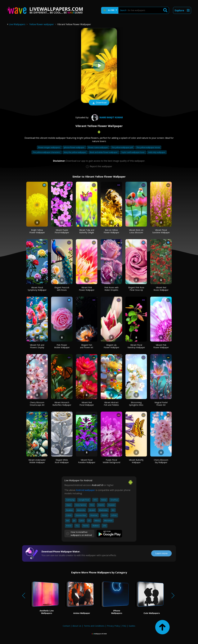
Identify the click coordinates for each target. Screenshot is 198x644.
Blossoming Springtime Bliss (136, 404)
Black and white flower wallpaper (104, 152)
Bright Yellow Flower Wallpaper (37, 231)
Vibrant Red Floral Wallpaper (87, 404)
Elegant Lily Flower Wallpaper (111, 346)
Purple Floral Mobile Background (111, 461)
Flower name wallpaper (98, 147)
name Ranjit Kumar (107, 117)
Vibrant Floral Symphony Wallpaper (37, 289)
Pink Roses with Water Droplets (111, 289)
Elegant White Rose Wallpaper (62, 461)
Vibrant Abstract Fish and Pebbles (111, 404)
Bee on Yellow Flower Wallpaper (111, 231)
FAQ (124, 626)
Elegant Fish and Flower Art (87, 346)
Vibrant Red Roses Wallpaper (161, 289)
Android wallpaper (85, 490)
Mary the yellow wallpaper (75, 152)
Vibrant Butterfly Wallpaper (136, 461)
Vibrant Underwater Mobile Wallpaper (37, 461)
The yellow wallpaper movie (148, 147)
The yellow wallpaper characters (47, 152)
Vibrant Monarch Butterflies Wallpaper (62, 404)
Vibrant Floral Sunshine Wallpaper (161, 231)
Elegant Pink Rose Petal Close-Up (136, 289)
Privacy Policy (113, 626)
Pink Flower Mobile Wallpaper (62, 346)
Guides (132, 626)
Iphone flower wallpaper (74, 147)
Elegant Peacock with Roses (62, 289)
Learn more (161, 553)
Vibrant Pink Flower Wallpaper (87, 289)
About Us (77, 626)
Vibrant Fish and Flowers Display (37, 346)
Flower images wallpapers (49, 147)
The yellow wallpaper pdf (122, 147)
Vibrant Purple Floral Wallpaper (62, 231)
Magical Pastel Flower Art (161, 404)
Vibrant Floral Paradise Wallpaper (87, 461)
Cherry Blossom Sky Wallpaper (161, 461)
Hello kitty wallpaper (157, 152)
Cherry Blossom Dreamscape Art (37, 404)
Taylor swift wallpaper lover (133, 152)
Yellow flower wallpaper (42, 24)
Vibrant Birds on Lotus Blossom (136, 231)
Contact (66, 626)
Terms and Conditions (94, 626)
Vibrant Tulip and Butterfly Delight (87, 231)
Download (99, 103)
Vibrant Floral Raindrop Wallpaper (136, 346)
